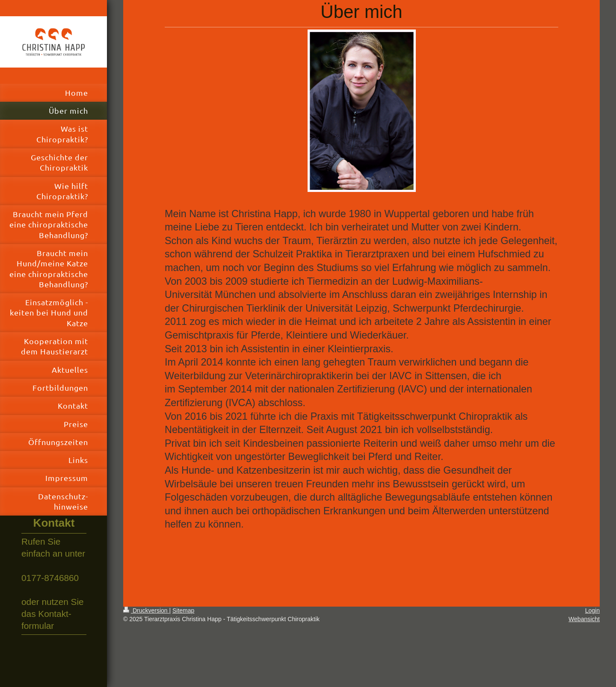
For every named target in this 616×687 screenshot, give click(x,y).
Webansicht (584, 619)
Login (592, 610)
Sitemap (183, 610)
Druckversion (146, 610)
